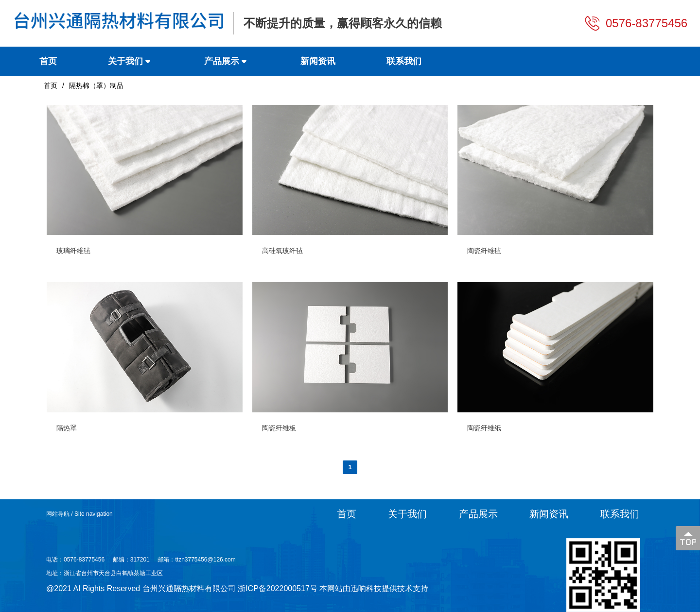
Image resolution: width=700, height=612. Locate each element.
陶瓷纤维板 (279, 428)
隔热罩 (67, 428)
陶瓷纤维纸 (484, 428)
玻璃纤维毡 (73, 251)
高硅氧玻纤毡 (282, 251)
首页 (51, 85)
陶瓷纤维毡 (484, 251)
